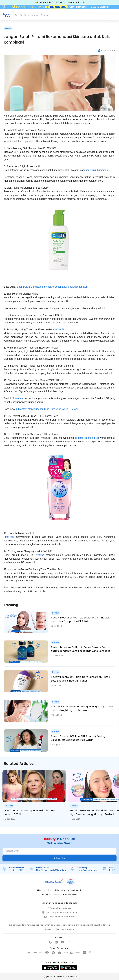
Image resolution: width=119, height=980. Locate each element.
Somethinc (18, 398)
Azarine (40, 555)
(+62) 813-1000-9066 (67, 912)
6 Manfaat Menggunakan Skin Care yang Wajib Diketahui (48, 409)
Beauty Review (70, 895)
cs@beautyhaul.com (65, 917)
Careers (65, 890)
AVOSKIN (58, 330)
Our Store (47, 895)
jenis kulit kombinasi (97, 170)
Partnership (77, 890)
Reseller (57, 895)
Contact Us (53, 890)
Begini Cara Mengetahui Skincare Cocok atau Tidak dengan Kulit (53, 287)
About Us (41, 890)
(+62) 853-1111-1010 (65, 930)
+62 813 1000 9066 (17, 870)
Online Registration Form (87, 870)
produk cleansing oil (87, 438)
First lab (9, 537)
